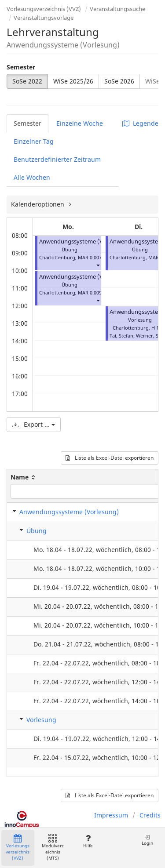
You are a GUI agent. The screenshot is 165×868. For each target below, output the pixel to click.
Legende (140, 123)
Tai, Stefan (121, 336)
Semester (21, 67)
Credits (150, 815)
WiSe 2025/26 (73, 81)
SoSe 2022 (27, 81)
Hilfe (88, 841)
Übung (37, 531)
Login (147, 840)
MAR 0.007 (90, 257)
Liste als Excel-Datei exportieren (110, 458)
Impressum (111, 815)
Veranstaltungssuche (117, 9)
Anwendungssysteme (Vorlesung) (84, 242)
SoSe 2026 (119, 81)
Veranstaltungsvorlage (44, 18)
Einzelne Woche (80, 123)
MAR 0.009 (90, 292)
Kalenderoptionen (38, 204)
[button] (98, 265)
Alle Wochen (32, 177)
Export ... (34, 424)
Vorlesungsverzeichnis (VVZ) (44, 9)
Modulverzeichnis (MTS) (53, 848)
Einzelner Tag (34, 141)
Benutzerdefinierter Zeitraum (57, 159)
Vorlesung (41, 720)
